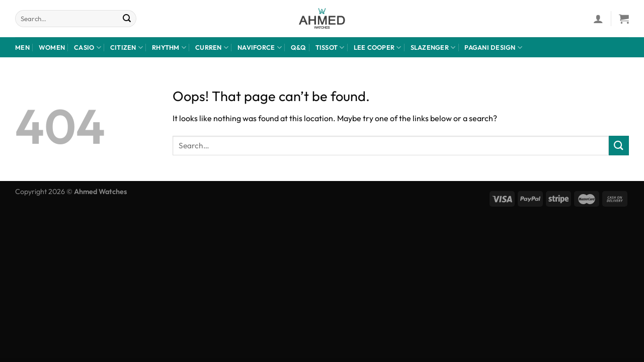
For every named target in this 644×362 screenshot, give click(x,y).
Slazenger (433, 48)
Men (22, 47)
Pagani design (493, 48)
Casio (88, 48)
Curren (212, 48)
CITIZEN (127, 48)
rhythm (169, 48)
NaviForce (260, 48)
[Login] (598, 19)
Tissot (330, 48)
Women (52, 47)
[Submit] (127, 19)
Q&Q (299, 47)
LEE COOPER (378, 48)
